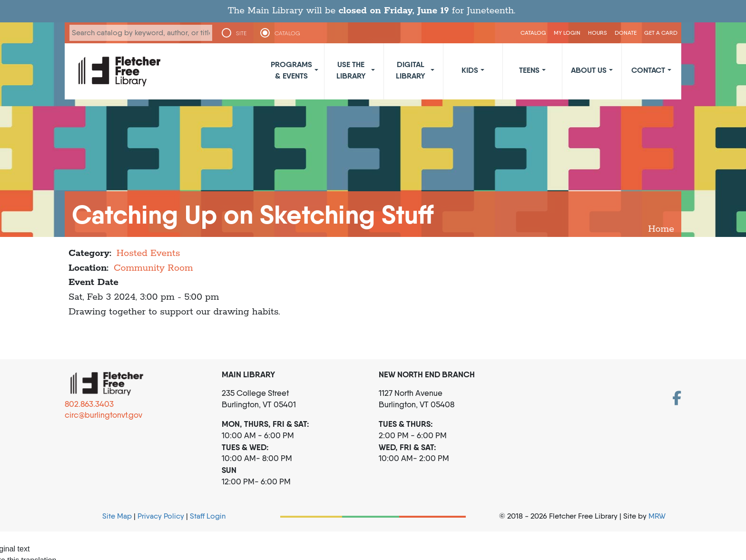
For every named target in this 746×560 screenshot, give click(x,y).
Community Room (153, 268)
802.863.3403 (89, 404)
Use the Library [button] (351, 70)
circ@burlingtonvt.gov (103, 415)
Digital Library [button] (411, 70)
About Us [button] (589, 70)
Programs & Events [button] (291, 70)
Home (661, 229)
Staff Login (208, 516)
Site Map (117, 516)
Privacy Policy (161, 516)
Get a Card (661, 33)
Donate (626, 33)
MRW (657, 516)
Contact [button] (648, 70)
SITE (241, 33)
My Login (567, 33)
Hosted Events (148, 253)
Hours (598, 33)
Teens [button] (529, 70)
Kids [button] (470, 70)
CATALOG (287, 33)
